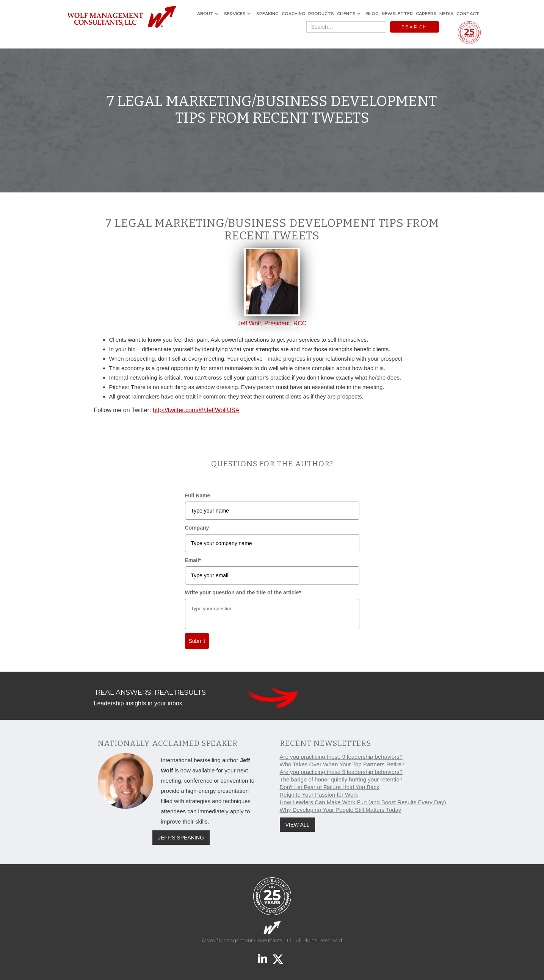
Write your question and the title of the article (243, 592)
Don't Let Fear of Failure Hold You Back (330, 787)
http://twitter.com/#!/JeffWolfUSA (196, 410)
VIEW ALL (298, 825)
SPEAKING (267, 14)
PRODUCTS (321, 14)
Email (193, 560)
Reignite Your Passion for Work (319, 795)
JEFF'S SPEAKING (181, 838)
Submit (197, 641)
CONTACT (468, 14)
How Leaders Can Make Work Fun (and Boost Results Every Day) (363, 802)
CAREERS (426, 14)
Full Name (198, 495)
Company (197, 528)
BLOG (372, 14)
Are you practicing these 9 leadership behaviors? (341, 757)
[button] (209, 14)
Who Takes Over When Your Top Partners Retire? (342, 764)
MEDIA (446, 14)
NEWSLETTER (397, 14)
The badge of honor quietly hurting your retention (341, 779)
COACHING (293, 14)
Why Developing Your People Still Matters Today (341, 810)
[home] (121, 17)
